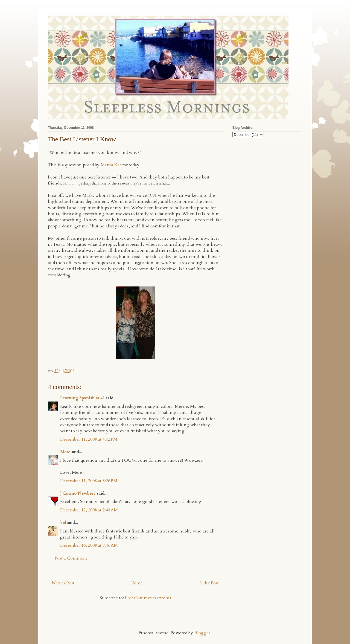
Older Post (209, 583)
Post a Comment (71, 558)
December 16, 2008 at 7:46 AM (89, 545)
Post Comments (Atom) (148, 598)
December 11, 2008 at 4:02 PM (89, 439)
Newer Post (63, 583)
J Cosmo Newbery (78, 493)
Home (137, 583)
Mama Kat (111, 165)
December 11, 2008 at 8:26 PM (89, 481)
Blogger (202, 633)
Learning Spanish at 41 (82, 398)
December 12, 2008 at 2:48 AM (89, 510)
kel (63, 523)
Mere (65, 452)
